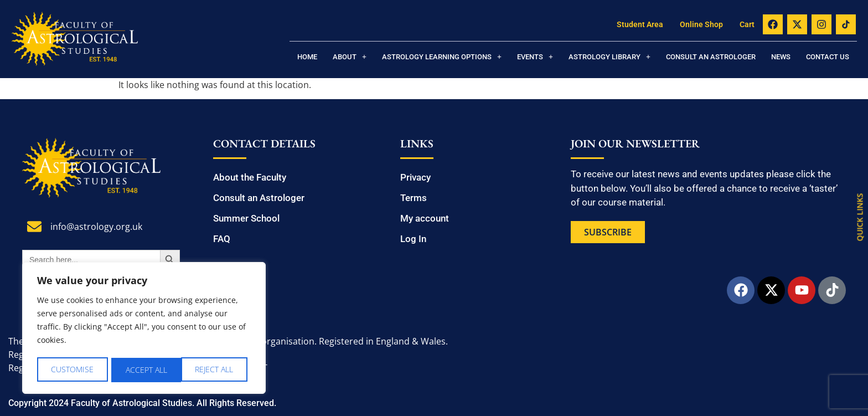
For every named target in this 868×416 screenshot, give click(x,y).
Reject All (145, 370)
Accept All (216, 370)
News (781, 57)
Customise (72, 370)
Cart (747, 24)
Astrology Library (609, 57)
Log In (413, 239)
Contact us (828, 57)
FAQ (222, 239)
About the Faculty (250, 177)
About (350, 57)
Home (307, 57)
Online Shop (701, 24)
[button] (350, 57)
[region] (144, 329)
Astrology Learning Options (442, 57)
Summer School (246, 218)
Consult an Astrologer (711, 57)
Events (535, 57)
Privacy (415, 177)
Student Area (640, 24)
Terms (414, 198)
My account (425, 218)
